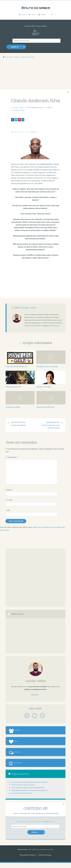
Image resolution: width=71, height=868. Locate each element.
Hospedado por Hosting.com (28, 860)
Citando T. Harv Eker (44, 383)
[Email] (26, 41)
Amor (19, 740)
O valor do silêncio (22, 420)
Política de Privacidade (45, 860)
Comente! (49, 104)
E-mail (10, 496)
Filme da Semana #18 (13, 383)
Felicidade (21, 767)
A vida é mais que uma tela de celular (49, 421)
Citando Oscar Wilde (13, 403)
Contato (43, 15)
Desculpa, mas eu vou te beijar (47, 362)
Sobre (24, 15)
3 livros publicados (35, 321)
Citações (16, 106)
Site (9, 506)
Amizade (20, 727)
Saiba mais (35, 691)
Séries (22, 106)
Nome (10, 486)
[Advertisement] (35, 71)
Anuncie (33, 15)
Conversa (20, 754)
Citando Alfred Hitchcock (45, 403)
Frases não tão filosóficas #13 (16, 362)
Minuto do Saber (23, 855)
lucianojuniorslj (54, 321)
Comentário (12, 453)
